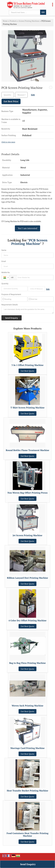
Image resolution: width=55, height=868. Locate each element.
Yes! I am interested (27, 228)
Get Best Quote (27, 371)
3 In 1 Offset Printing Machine (28, 365)
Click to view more (8, 142)
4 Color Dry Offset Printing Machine (28, 620)
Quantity (5, 284)
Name (4, 250)
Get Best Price (11, 101)
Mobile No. (6, 272)
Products (13, 21)
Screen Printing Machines (29, 21)
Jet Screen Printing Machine (27, 535)
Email (4, 261)
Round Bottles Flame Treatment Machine (28, 450)
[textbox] (21, 95)
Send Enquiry (28, 864)
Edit (33, 95)
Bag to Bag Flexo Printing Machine (28, 663)
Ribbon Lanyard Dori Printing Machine (28, 578)
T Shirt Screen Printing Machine (27, 408)
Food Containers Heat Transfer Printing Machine (27, 834)
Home (5, 21)
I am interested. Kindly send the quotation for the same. (27, 310)
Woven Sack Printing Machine (28, 706)
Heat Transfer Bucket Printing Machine (28, 791)
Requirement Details (10, 305)
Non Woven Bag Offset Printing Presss (27, 493)
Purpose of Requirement (11, 294)
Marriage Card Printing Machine (27, 748)
